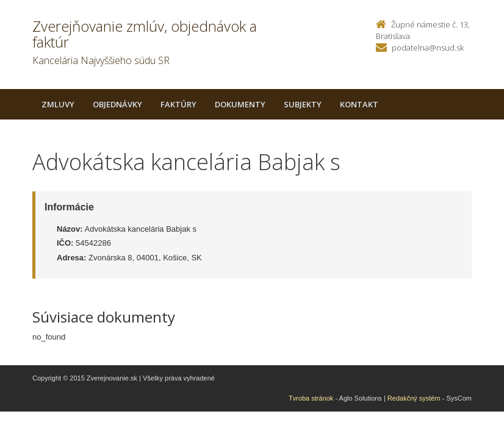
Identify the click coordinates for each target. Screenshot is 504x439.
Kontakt (359, 104)
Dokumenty (240, 104)
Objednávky (117, 104)
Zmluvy (58, 104)
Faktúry (178, 104)
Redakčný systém (414, 398)
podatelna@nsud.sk (428, 48)
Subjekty (303, 104)
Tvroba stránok (311, 398)
